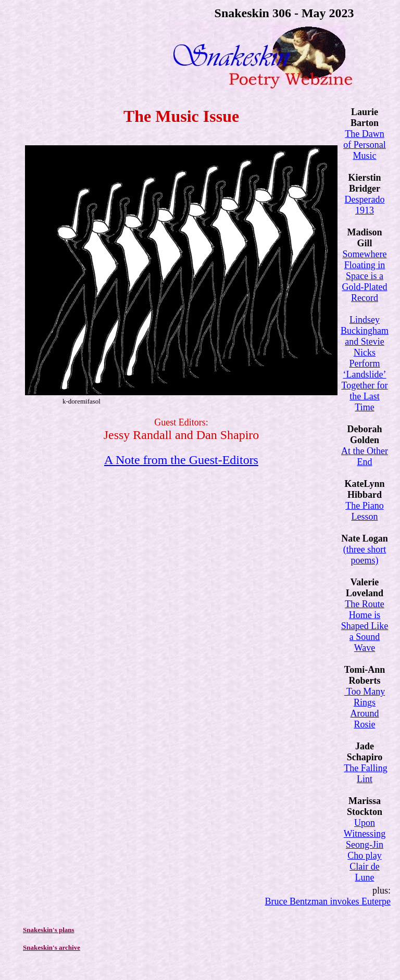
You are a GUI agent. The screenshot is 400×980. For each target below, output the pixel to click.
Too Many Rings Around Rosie (365, 708)
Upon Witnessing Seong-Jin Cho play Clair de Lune (365, 850)
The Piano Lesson (365, 511)
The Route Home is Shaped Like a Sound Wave (365, 626)
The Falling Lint (366, 774)
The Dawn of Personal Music (364, 145)
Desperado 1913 (365, 205)
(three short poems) (365, 555)
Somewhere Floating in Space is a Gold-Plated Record (365, 276)
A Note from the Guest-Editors (181, 460)
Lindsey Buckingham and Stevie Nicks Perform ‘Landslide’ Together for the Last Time (365, 363)
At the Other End (365, 456)
